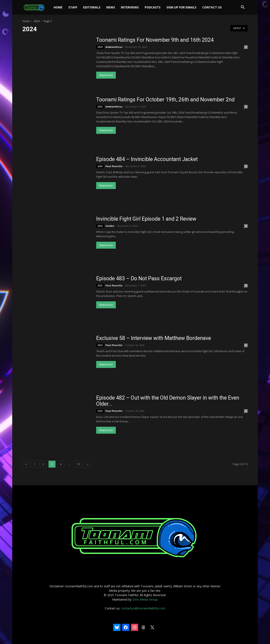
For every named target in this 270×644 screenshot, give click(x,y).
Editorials (92, 7)
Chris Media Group (145, 599)
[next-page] (88, 464)
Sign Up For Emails (181, 7)
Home (58, 7)
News (111, 7)
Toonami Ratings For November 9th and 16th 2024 (155, 40)
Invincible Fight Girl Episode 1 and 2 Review (146, 219)
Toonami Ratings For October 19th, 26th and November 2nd (165, 100)
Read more (106, 75)
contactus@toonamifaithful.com (143, 608)
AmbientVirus (114, 47)
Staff (73, 7)
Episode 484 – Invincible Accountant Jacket (147, 159)
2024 (37, 21)
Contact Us (212, 7)
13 (78, 464)
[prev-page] (26, 464)
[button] (243, 8)
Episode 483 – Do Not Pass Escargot (139, 278)
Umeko (110, 226)
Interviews (130, 7)
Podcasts (153, 7)
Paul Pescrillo (114, 166)
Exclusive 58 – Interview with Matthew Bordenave (154, 338)
